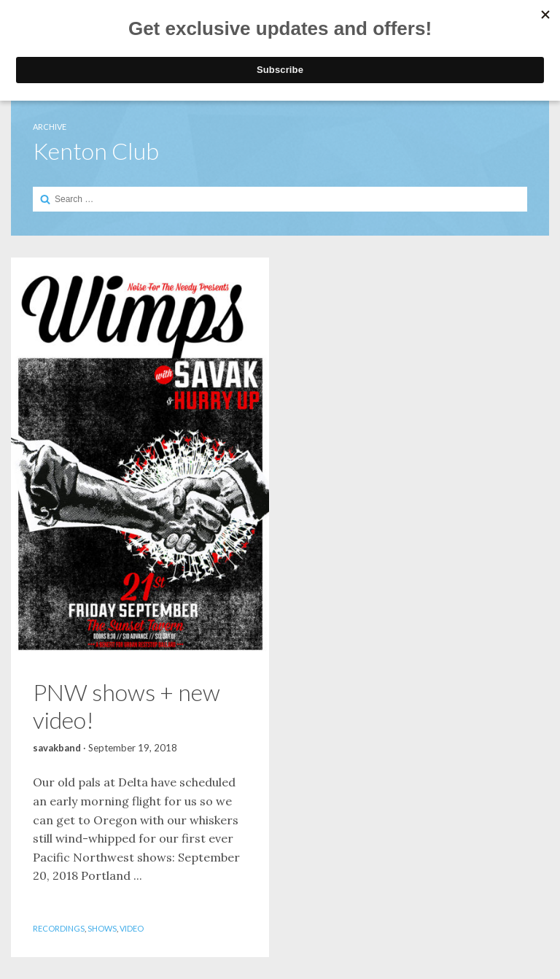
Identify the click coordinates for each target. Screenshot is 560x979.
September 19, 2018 (133, 748)
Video (132, 928)
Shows (102, 928)
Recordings (59, 928)
